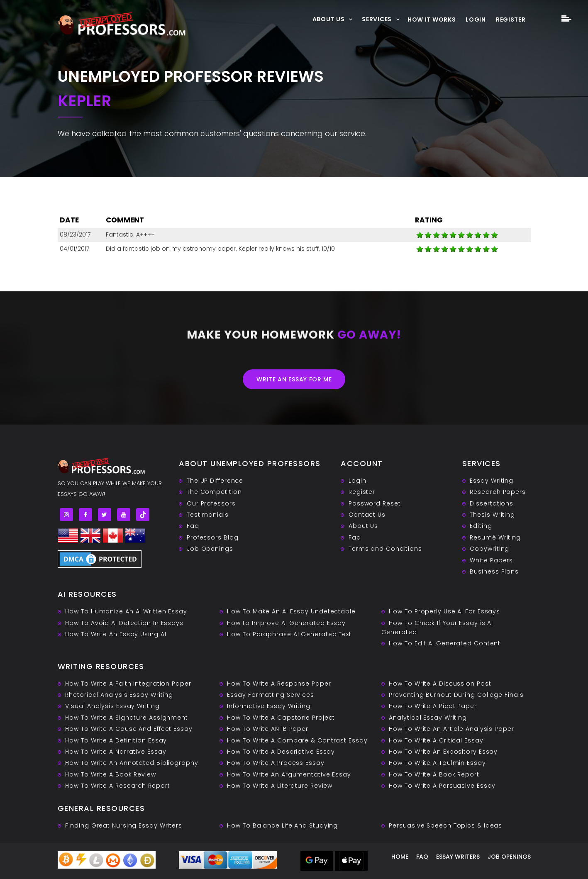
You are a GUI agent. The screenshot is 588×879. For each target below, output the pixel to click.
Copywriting (489, 549)
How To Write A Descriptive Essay (281, 752)
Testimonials (208, 515)
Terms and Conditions (385, 549)
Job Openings (210, 549)
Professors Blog (213, 537)
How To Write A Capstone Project (281, 718)
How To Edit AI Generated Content (445, 643)
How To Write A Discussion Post (440, 684)
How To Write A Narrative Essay (116, 752)
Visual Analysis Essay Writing (112, 706)
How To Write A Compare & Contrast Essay (297, 740)
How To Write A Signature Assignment (127, 718)
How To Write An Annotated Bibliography (132, 763)
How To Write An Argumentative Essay (289, 774)
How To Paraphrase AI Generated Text (289, 634)
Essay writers (458, 857)
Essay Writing (492, 481)
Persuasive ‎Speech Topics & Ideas (445, 825)
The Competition (214, 492)
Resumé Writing (495, 537)
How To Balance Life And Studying (282, 825)
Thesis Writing (492, 515)
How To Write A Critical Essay (436, 740)
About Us (329, 19)
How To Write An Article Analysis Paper (451, 729)
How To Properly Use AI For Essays (444, 611)
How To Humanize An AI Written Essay (126, 611)
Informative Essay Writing (269, 706)
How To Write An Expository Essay (443, 752)
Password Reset (375, 503)
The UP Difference (215, 481)
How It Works (432, 20)
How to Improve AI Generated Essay (286, 623)
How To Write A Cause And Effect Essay (129, 729)
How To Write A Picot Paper (433, 706)
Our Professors (211, 503)
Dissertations (492, 503)
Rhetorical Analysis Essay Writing (119, 695)
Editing (481, 526)
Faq (193, 526)
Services (377, 19)
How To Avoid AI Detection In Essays (124, 623)
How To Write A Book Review (110, 774)
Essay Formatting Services (271, 695)
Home (400, 857)
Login (476, 20)
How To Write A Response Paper (279, 684)
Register (511, 20)
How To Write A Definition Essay (116, 740)
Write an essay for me (294, 379)
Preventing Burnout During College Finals (456, 695)
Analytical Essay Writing (428, 718)
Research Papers (498, 492)
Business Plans (494, 571)
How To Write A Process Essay (276, 763)
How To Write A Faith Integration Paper (128, 684)
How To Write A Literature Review (280, 786)
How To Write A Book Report (434, 774)
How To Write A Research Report (117, 786)
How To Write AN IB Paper (268, 729)
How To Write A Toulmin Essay (437, 763)
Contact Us (367, 515)
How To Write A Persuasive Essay (442, 786)
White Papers (491, 560)
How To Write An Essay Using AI (116, 634)
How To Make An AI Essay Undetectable (291, 611)
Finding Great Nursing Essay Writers (124, 825)
